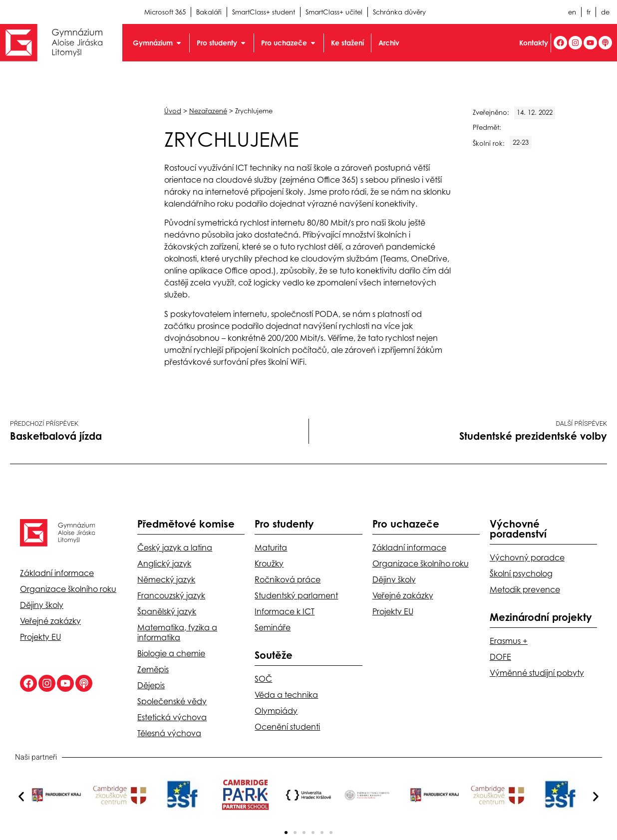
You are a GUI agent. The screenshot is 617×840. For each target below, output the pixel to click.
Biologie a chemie (171, 653)
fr (589, 12)
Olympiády (276, 711)
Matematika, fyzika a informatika (177, 632)
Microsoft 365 (165, 12)
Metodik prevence (525, 589)
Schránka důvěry (399, 12)
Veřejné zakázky (50, 621)
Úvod (173, 111)
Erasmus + (509, 641)
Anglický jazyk (164, 563)
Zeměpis (153, 669)
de (605, 12)
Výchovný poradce (527, 558)
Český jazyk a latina (175, 548)
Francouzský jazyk (171, 595)
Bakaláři (209, 12)
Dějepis (151, 685)
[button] (21, 797)
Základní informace (57, 573)
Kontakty (534, 43)
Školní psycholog (521, 573)
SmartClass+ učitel (334, 12)
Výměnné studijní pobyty (537, 673)
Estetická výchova (172, 717)
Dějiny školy (42, 605)
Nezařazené (208, 111)
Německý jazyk (166, 579)
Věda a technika (286, 695)
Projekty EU (40, 637)
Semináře (273, 627)
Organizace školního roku (68, 589)
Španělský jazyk (167, 611)
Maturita (271, 548)
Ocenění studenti (287, 727)
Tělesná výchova (169, 733)
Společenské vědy (172, 701)
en (572, 12)
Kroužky (269, 563)
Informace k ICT (285, 611)
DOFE (500, 657)
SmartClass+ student (264, 12)
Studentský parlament (296, 595)
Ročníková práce (288, 579)
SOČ (263, 679)
